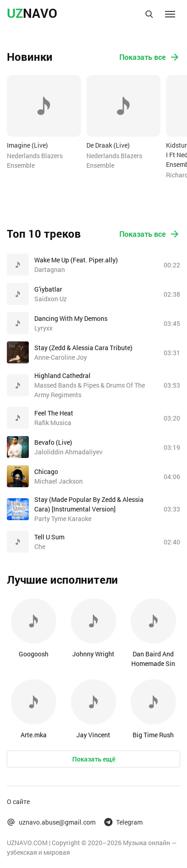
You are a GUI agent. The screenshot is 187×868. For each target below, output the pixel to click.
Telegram (123, 822)
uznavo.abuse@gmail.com (51, 822)
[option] (44, 122)
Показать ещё (94, 759)
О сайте (18, 801)
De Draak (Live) (108, 145)
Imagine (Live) (27, 145)
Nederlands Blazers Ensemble (35, 160)
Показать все (150, 57)
